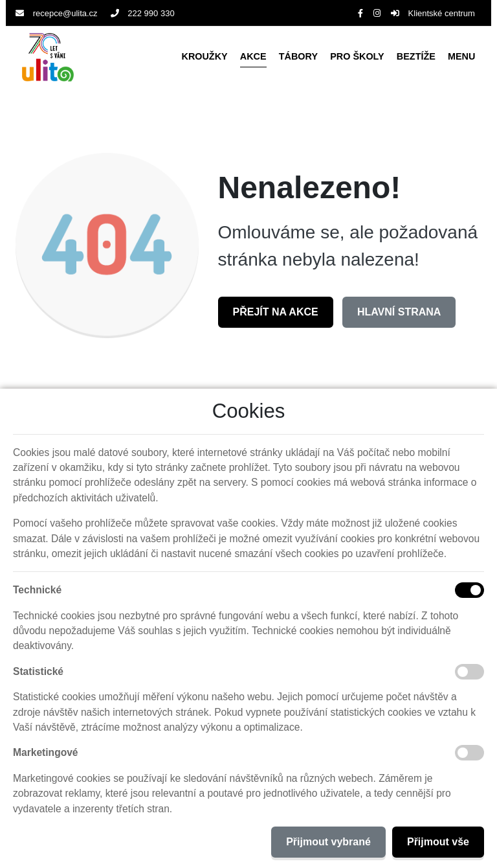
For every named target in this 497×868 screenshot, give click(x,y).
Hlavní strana (399, 312)
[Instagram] (377, 13)
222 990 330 (143, 13)
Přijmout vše (438, 842)
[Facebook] (360, 13)
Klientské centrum (433, 13)
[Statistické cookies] (469, 672)
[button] (461, 57)
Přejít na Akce (276, 312)
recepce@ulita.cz (57, 13)
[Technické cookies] (469, 590)
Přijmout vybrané (328, 842)
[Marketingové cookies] (469, 753)
